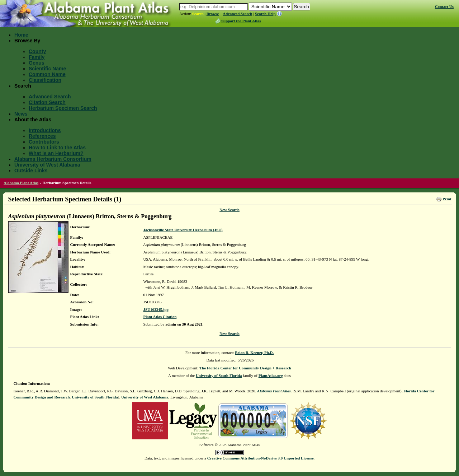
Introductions (45, 130)
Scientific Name (47, 69)
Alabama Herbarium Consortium (53, 159)
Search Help (265, 14)
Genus (37, 63)
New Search (229, 210)
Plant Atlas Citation (160, 317)
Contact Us (444, 6)
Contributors (44, 142)
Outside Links (31, 171)
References (42, 136)
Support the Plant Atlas (241, 21)
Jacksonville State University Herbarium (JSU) (183, 230)
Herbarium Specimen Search (63, 108)
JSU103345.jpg (156, 309)
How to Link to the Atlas (57, 148)
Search (198, 14)
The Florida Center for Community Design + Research (245, 368)
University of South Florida (219, 375)
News (21, 114)
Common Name (47, 74)
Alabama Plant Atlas (21, 183)
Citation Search (47, 102)
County (37, 51)
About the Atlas (33, 120)
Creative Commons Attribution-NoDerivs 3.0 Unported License (261, 458)
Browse (213, 14)
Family (37, 57)
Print (447, 199)
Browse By (27, 41)
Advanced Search (237, 14)
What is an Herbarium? (56, 153)
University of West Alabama (47, 165)
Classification (45, 80)
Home (21, 35)
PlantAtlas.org (271, 375)
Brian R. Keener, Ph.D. (254, 353)
